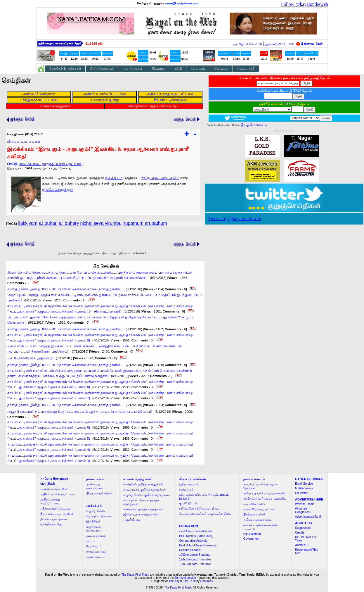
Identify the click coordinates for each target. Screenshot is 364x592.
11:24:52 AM (94, 44)
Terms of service (185, 578)
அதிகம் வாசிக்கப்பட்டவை (58, 494)
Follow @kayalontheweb (305, 4)
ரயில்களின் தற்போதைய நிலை (199, 509)
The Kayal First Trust (135, 575)
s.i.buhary (69, 223)
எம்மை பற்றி (246, 69)
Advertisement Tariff (308, 517)
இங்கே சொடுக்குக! (58, 190)
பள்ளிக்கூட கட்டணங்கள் (196, 531)
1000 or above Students (195, 555)
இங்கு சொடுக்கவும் (254, 125)
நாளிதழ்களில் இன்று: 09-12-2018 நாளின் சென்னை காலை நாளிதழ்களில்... (65, 289)
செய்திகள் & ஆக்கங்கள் (65, 69)
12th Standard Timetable (195, 559)
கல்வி (178, 69)
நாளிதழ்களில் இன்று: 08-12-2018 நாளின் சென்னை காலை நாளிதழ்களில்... (65, 329)
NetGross (207, 581)
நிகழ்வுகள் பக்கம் (255, 514)
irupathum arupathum (145, 223)
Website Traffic (305, 504)
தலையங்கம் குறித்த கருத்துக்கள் (144, 490)
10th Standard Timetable (195, 564)
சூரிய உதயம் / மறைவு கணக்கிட (265, 493)
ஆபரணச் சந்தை (254, 504)
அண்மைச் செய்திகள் (54, 489)
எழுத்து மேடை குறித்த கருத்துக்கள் (147, 495)
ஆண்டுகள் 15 (95, 557)
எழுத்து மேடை (96, 511)
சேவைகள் (221, 69)
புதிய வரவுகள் (189, 484)
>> (54, 479)
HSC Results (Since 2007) (196, 536)
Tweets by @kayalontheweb (235, 219)
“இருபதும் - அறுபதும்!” (160, 178)
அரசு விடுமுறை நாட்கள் (259, 509)
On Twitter (302, 493)
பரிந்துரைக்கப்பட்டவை (56, 509)
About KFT (302, 545)
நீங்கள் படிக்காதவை (54, 519)
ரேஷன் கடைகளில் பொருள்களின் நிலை (205, 514)
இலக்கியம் (114, 178)
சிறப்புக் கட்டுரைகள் (99, 516)
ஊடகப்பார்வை (96, 536)
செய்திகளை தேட (52, 524)
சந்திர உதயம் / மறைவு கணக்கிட (265, 499)
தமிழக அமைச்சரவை (258, 520)
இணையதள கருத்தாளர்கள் (141, 514)
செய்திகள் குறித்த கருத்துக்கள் (143, 484)
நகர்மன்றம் (186, 490)
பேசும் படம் (94, 546)
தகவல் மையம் (133, 69)
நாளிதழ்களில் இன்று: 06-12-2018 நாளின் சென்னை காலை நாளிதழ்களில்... (65, 405)
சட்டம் (91, 541)
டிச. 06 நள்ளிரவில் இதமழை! (30, 358)
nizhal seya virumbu (101, 223)
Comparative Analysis (193, 541)
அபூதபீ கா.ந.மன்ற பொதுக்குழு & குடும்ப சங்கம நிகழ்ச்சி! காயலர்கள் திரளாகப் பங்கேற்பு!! (80, 412)
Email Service (304, 484)
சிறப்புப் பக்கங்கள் (102, 69)
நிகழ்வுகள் (158, 69)
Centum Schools (190, 550)
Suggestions (303, 528)
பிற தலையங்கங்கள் (99, 493)
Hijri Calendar (252, 534)
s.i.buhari (48, 223)
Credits (300, 533)
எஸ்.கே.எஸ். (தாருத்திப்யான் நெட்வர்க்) (51, 164)
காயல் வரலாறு (96, 552)
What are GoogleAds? (303, 510)
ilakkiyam (28, 223)
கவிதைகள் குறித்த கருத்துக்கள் (143, 509)
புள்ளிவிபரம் (132, 520)
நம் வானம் (198, 69)
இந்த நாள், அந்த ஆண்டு (57, 514)
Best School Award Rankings (198, 545)
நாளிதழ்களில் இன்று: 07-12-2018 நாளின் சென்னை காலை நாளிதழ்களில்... (65, 365)
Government (251, 539)
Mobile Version (305, 488)
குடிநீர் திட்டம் (188, 503)
